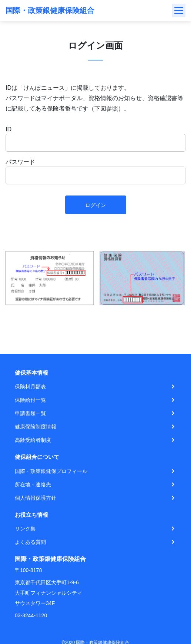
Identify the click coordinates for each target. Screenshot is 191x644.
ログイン (95, 205)
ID (9, 129)
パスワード (20, 162)
